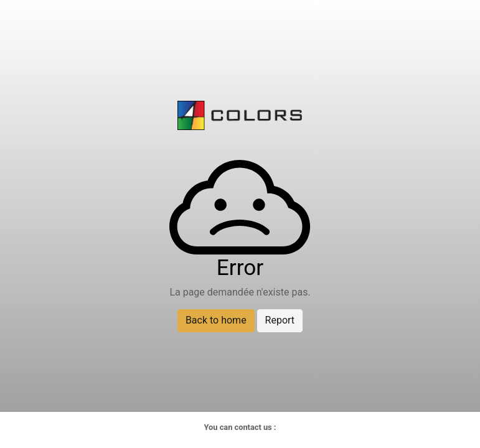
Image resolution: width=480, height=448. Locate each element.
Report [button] (280, 320)
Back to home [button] (216, 320)
